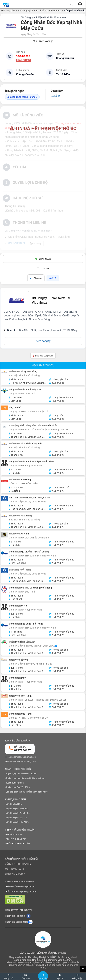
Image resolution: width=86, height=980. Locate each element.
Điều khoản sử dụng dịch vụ (20, 887)
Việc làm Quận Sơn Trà (16, 818)
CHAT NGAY (43, 259)
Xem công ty (43, 341)
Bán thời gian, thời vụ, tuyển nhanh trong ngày (27, 792)
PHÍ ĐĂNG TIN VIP (14, 835)
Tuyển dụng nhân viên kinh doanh (21, 774)
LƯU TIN (43, 269)
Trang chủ (8, 11)
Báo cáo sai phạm (43, 356)
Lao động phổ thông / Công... (22, 97)
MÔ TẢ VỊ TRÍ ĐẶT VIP (16, 839)
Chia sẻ (36, 278)
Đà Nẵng (55, 96)
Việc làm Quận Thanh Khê (18, 813)
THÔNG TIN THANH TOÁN (18, 844)
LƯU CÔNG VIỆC (43, 41)
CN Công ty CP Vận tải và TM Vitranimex (39, 11)
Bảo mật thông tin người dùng (22, 892)
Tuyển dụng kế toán (15, 783)
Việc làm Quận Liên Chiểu (17, 822)
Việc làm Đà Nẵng (14, 804)
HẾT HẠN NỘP (23, 60)
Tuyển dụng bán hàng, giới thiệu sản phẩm (25, 778)
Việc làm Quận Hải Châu (17, 809)
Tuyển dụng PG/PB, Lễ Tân (18, 787)
